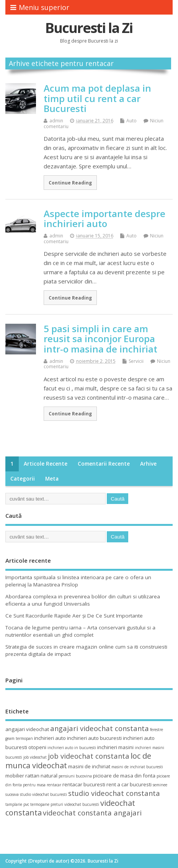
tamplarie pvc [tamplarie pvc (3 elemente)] (17, 804)
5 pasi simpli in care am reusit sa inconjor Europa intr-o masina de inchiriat (100, 339)
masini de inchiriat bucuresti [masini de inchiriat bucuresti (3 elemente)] (137, 767)
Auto (131, 121)
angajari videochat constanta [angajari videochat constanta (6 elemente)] (100, 728)
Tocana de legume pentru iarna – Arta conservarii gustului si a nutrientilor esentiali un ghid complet (80, 631)
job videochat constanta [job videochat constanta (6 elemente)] (89, 756)
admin (56, 121)
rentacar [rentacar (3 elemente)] (54, 785)
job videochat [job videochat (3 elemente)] (35, 757)
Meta (52, 479)
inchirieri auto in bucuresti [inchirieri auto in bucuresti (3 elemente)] (72, 748)
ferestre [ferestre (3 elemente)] (157, 730)
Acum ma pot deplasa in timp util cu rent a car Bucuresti (97, 98)
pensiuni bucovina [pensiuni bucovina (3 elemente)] (75, 776)
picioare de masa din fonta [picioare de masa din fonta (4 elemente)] (124, 776)
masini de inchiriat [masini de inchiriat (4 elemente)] (89, 766)
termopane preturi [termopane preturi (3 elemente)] (47, 804)
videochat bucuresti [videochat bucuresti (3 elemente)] (82, 804)
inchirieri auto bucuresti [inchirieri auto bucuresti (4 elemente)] (94, 738)
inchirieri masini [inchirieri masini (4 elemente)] (115, 747)
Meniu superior (40, 7)
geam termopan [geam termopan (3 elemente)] (19, 738)
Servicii (136, 361)
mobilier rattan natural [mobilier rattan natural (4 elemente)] (31, 776)
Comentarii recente (104, 464)
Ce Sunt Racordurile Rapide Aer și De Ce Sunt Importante (74, 616)
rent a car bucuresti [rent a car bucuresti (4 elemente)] (129, 784)
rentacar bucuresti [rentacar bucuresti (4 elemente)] (84, 784)
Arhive (148, 464)
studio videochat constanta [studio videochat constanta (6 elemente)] (114, 793)
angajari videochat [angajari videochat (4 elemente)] (27, 729)
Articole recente (46, 464)
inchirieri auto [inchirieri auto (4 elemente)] (50, 738)
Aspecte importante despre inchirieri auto (105, 218)
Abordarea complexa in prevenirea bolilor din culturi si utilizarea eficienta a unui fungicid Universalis (83, 600)
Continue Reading (70, 183)
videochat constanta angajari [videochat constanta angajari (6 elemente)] (92, 813)
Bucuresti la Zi (89, 28)
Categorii (23, 479)
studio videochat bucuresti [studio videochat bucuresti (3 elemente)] (43, 794)
